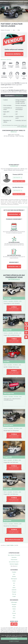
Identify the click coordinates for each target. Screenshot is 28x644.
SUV (14, 574)
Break (14, 581)
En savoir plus (14, 639)
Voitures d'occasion (5, 30)
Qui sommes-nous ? (14, 562)
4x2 (14, 585)
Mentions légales (14, 564)
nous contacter (23, 127)
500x (19, 30)
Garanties (14, 557)
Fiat (14, 30)
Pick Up (14, 594)
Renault (14, 607)
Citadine (14, 572)
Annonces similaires (13, 54)
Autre (14, 587)
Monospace (14, 579)
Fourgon (14, 592)
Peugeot (14, 604)
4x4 (14, 583)
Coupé (14, 596)
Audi (14, 611)
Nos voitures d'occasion (13, 540)
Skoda (14, 609)
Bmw (14, 618)
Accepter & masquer (14, 641)
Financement (14, 560)
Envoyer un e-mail (18, 181)
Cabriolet (14, 590)
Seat (14, 615)
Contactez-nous (13, 266)
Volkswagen (14, 602)
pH (17, 566)
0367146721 (17, 178)
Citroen (14, 613)
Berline (14, 576)
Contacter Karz (13, 214)
